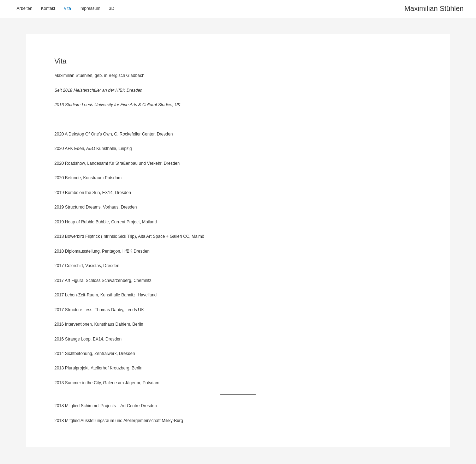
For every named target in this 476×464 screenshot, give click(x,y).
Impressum (90, 8)
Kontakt (48, 8)
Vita (67, 8)
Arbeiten (25, 8)
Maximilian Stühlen (434, 8)
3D (111, 8)
